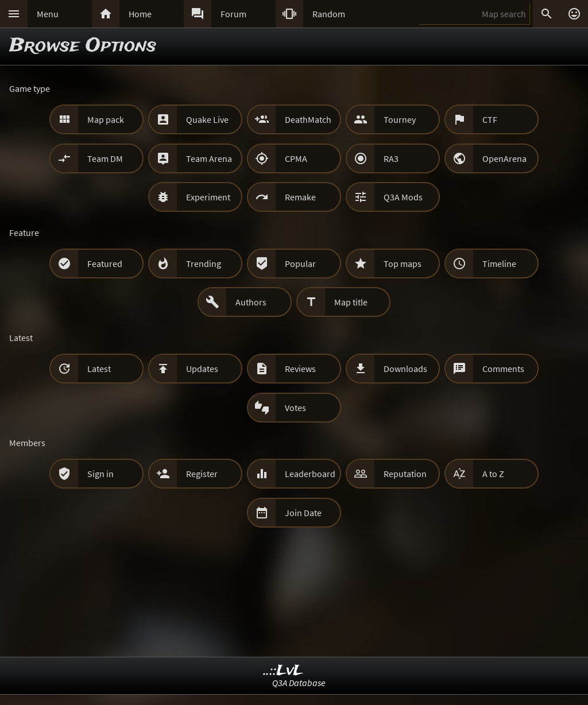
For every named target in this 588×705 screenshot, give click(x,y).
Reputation (405, 474)
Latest (99, 369)
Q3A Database (299, 683)
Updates (202, 369)
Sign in (100, 474)
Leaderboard (310, 474)
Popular (300, 264)
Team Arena (209, 158)
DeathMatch (308, 119)
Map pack (106, 119)
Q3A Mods (403, 197)
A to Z (493, 474)
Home (140, 14)
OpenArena (504, 158)
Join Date (303, 513)
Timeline (499, 264)
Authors (251, 302)
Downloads (405, 369)
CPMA (296, 158)
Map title (351, 302)
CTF (490, 119)
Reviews (300, 369)
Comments (503, 369)
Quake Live (207, 119)
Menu (48, 14)
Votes (295, 408)
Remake (300, 197)
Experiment (208, 197)
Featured (105, 264)
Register (202, 474)
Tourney (400, 119)
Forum (233, 14)
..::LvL (283, 671)
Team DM (105, 158)
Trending (204, 264)
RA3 (391, 158)
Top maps (403, 264)
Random (329, 14)
